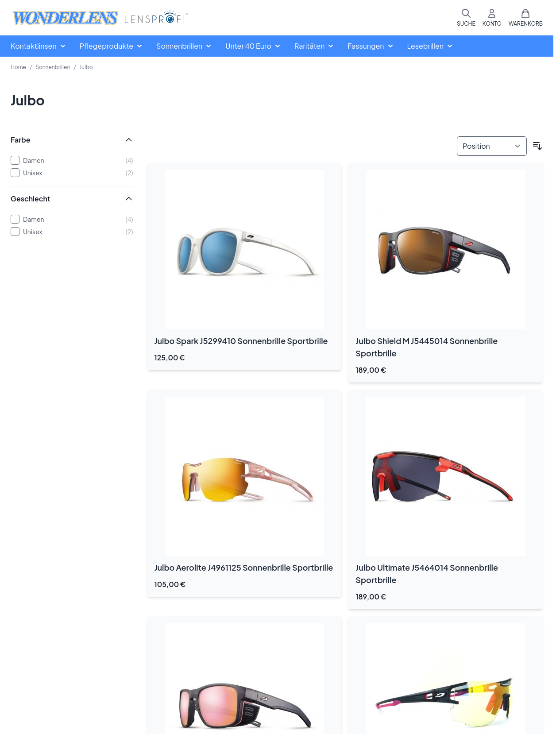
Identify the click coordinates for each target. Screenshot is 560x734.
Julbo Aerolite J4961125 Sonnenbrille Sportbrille (244, 567)
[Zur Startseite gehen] (100, 18)
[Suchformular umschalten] (466, 18)
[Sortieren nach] (492, 146)
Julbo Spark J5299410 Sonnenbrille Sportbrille (241, 341)
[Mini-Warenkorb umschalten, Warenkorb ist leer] (526, 18)
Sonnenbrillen (53, 67)
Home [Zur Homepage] (18, 67)
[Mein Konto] (492, 18)
